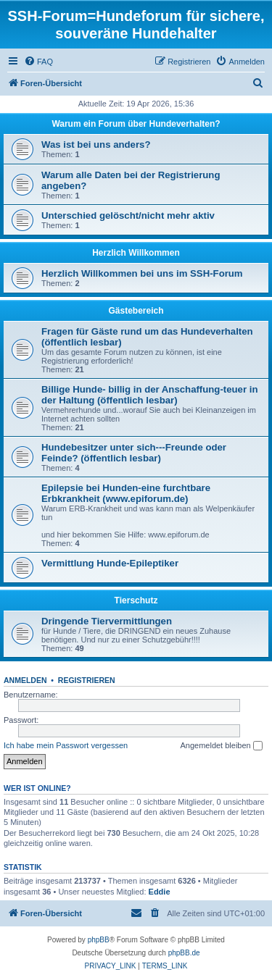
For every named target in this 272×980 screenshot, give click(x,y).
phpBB (99, 940)
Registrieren (87, 680)
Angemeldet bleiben (221, 746)
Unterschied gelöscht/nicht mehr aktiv (128, 215)
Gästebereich (136, 311)
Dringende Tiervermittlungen (107, 621)
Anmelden (25, 680)
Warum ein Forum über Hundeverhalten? (136, 124)
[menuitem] (38, 62)
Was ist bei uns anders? (96, 145)
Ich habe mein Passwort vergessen (66, 745)
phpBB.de (184, 953)
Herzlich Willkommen (136, 253)
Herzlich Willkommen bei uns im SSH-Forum (142, 273)
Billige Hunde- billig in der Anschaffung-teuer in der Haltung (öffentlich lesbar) (149, 395)
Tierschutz (136, 600)
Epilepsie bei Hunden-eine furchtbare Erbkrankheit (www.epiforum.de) (126, 493)
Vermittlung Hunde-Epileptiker (110, 563)
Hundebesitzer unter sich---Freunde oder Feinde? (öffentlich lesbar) (134, 453)
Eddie (160, 892)
